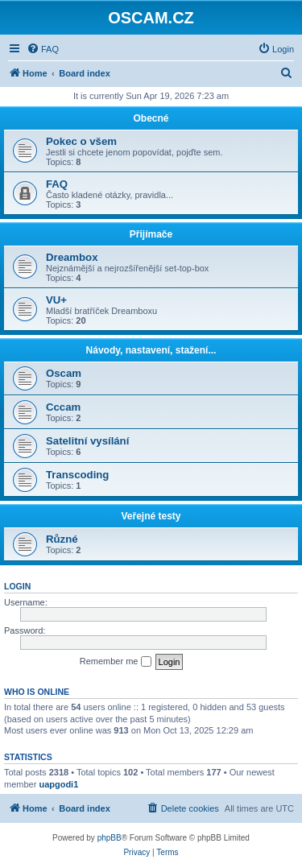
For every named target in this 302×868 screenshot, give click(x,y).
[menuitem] (43, 49)
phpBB (110, 838)
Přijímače (151, 234)
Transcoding (77, 475)
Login (17, 586)
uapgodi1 (58, 784)
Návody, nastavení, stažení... (151, 350)
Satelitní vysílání (87, 441)
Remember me (116, 662)
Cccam (63, 407)
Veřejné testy (151, 516)
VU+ (56, 300)
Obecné (151, 118)
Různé (62, 539)
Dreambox (72, 257)
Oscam (64, 373)
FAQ (57, 184)
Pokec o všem (81, 141)
